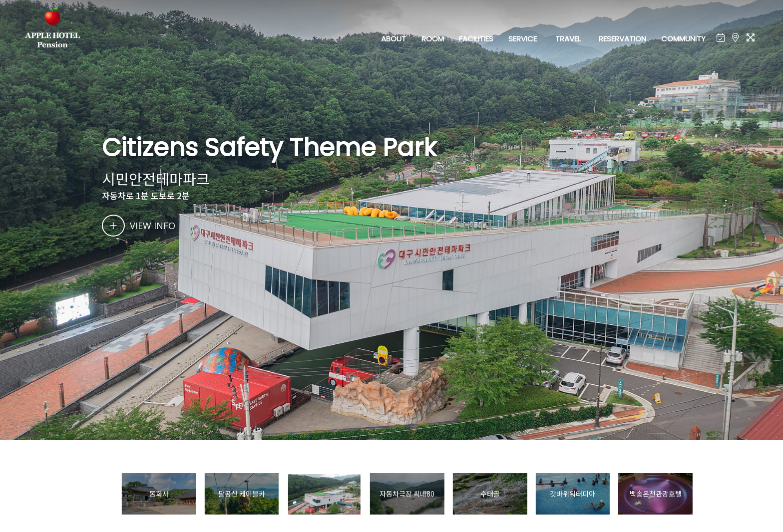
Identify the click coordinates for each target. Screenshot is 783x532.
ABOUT (393, 39)
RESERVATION (622, 39)
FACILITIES (476, 39)
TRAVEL (568, 39)
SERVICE (523, 39)
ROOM (433, 39)
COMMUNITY (683, 39)
